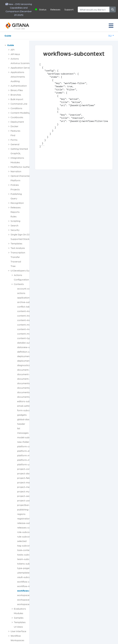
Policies (15, 185)
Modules (15, 162)
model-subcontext (27, 437)
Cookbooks (17, 117)
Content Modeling (20, 113)
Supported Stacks (21, 239)
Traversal (16, 261)
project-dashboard (28, 473)
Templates (16, 243)
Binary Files (17, 90)
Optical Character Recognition (27, 176)
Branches (16, 95)
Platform (15, 180)
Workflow (16, 636)
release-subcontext (28, 523)
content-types (25, 338)
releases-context (27, 527)
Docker (14, 126)
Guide (8, 36)
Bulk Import (17, 99)
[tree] (16, 343)
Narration (16, 171)
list (19, 428)
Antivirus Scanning (21, 63)
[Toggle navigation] (111, 25)
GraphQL (16, 153)
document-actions (27, 370)
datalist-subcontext (28, 343)
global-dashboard (27, 419)
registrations (24, 518)
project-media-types (29, 487)
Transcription (18, 252)
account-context (26, 288)
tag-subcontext (26, 545)
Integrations (17, 158)
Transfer (15, 257)
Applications (17, 72)
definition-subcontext (29, 352)
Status (43, 9)
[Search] (94, 9)
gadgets (22, 415)
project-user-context (29, 500)
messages (23, 433)
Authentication (19, 86)
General (15, 144)
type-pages (24, 568)
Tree (13, 266)
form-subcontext (27, 410)
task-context (24, 550)
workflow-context (27, 582)
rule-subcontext (26, 536)
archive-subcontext (28, 302)
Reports (15, 212)
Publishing (16, 194)
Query (14, 198)
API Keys (15, 54)
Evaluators (20, 609)
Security (15, 230)
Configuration (21, 279)
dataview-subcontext (29, 347)
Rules (14, 216)
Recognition (17, 203)
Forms (14, 140)
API (13, 50)
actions (21, 293)
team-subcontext (27, 559)
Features (15, 131)
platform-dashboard (29, 451)
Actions (15, 59)
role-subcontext (26, 532)
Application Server (21, 68)
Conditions (16, 108)
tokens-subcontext (28, 564)
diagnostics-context (28, 365)
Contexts (19, 284)
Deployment (17, 122)
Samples (19, 618)
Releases (55, 9)
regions (21, 514)
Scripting (15, 221)
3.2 (110, 36)
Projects (15, 189)
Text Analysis (18, 248)
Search (14, 225)
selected (22, 541)
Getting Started (19, 149)
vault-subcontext (27, 577)
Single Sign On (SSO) (22, 234)
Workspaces (17, 640)
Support (69, 9)
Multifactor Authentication (25, 167)
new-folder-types (27, 442)
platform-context (27, 446)
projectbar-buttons (28, 505)
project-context (26, 469)
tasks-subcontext (27, 555)
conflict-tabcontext (28, 307)
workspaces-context (29, 600)
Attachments (18, 77)
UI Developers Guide (22, 270)
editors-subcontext (28, 401)
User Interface (18, 631)
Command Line (19, 104)
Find (13, 135)
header (21, 424)
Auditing (15, 81)
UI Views (18, 627)
